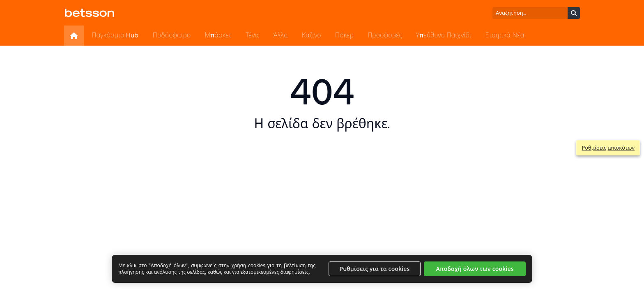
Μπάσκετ (218, 35)
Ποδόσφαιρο (172, 35)
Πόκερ (344, 35)
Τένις (253, 35)
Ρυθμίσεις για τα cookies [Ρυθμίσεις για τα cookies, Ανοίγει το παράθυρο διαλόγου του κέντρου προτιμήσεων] (375, 269)
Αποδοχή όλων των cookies (475, 269)
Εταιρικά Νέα (505, 35)
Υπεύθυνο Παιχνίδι (444, 35)
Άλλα (281, 35)
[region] (322, 269)
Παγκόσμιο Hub (115, 35)
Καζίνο (312, 35)
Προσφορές (385, 35)
